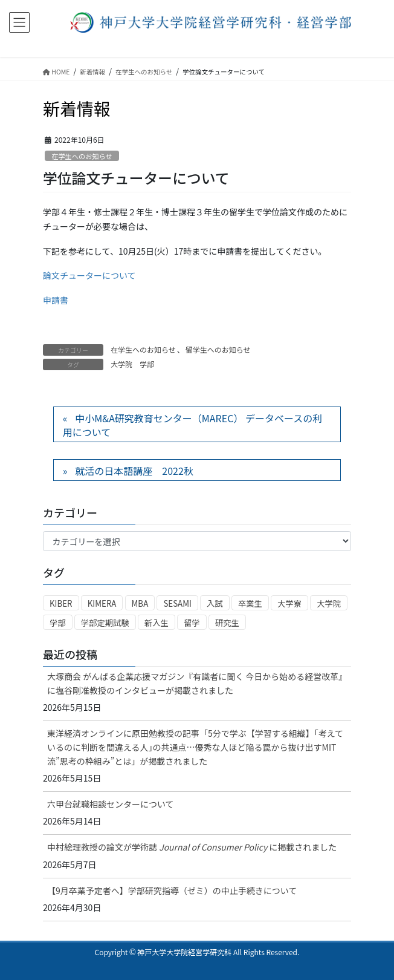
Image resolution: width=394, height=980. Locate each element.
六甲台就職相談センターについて (111, 804)
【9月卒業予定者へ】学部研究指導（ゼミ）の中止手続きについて (172, 890)
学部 (147, 364)
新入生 (157, 623)
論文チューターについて (89, 275)
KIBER (61, 603)
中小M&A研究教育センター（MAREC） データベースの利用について (192, 425)
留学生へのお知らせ (218, 349)
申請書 (56, 300)
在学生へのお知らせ (82, 156)
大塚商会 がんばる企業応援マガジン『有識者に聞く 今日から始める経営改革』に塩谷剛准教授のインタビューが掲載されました (195, 683)
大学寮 (289, 603)
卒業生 (250, 603)
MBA (140, 603)
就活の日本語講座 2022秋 (134, 471)
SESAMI (177, 603)
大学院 (121, 364)
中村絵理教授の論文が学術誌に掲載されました (192, 847)
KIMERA (102, 603)
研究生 (227, 623)
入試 (215, 603)
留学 (192, 623)
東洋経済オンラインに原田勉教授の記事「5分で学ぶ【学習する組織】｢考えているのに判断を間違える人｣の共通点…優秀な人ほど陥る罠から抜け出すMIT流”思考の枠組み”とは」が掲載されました (195, 747)
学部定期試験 (105, 623)
